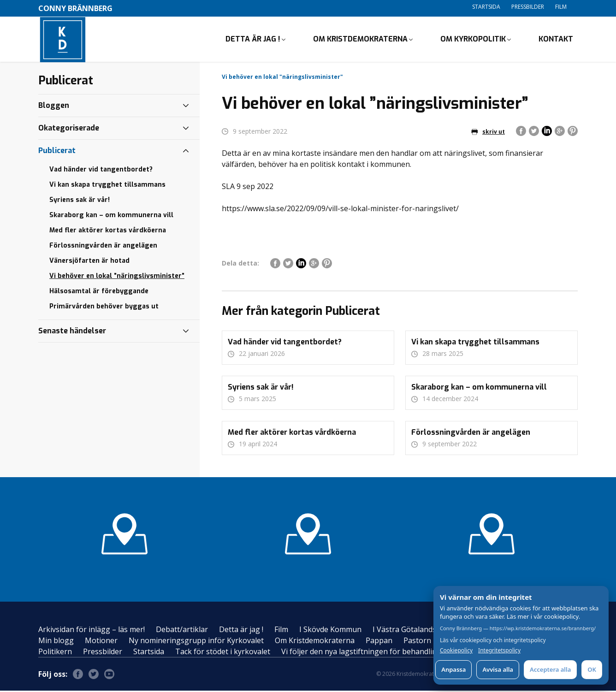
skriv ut (488, 133)
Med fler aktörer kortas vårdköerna (108, 231)
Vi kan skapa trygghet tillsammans (107, 186)
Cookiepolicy (456, 651)
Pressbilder (528, 7)
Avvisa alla (498, 669)
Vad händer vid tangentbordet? (101, 170)
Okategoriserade (69, 129)
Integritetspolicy (499, 651)
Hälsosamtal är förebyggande (99, 292)
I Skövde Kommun (330, 631)
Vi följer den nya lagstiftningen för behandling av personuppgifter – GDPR (410, 653)
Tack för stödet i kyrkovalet (223, 653)
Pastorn (417, 642)
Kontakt (556, 39)
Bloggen (54, 106)
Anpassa (453, 669)
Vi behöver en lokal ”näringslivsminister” (117, 277)
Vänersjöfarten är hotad (89, 262)
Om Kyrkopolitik (473, 39)
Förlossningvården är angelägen (103, 246)
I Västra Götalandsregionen (420, 631)
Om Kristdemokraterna (360, 39)
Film (561, 7)
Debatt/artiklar (182, 631)
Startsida (486, 7)
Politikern (55, 653)
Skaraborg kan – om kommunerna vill (111, 216)
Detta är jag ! (253, 39)
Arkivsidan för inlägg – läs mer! (92, 631)
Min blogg (56, 642)
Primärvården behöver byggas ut (104, 307)
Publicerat (57, 151)
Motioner (101, 642)
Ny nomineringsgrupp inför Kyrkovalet (196, 642)
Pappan (379, 642)
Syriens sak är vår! (80, 201)
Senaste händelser (72, 332)
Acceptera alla (550, 669)
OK (592, 669)
